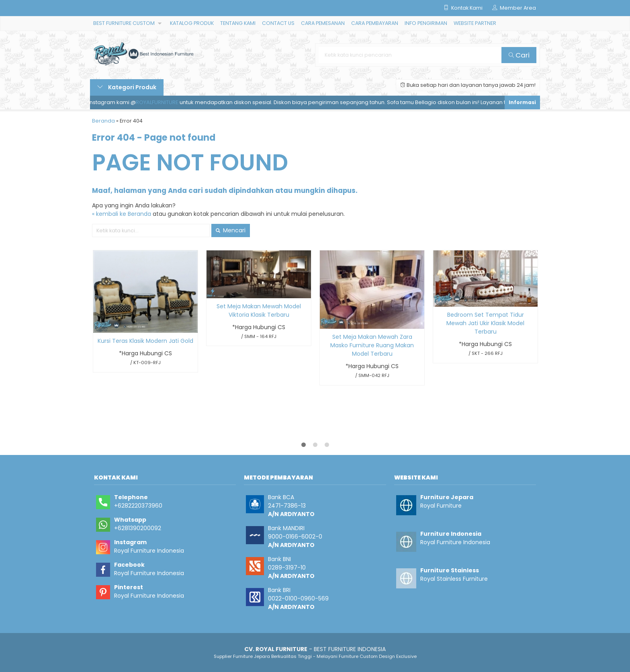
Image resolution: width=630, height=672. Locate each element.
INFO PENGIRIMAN (426, 23)
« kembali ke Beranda (122, 214)
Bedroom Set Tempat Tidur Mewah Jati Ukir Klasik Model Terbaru (485, 323)
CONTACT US (278, 23)
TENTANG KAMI (238, 23)
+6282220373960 (138, 506)
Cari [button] (519, 55)
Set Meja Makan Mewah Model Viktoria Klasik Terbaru (259, 310)
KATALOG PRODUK (192, 23)
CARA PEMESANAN (323, 23)
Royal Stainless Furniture (454, 579)
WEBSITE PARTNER (475, 23)
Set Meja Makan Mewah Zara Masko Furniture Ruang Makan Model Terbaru (372, 345)
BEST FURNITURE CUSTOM (124, 23)
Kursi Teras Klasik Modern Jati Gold (145, 341)
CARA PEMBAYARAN (375, 23)
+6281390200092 (138, 528)
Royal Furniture (441, 506)
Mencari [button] (231, 230)
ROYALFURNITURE (160, 102)
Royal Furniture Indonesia (149, 551)
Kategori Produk (127, 87)
